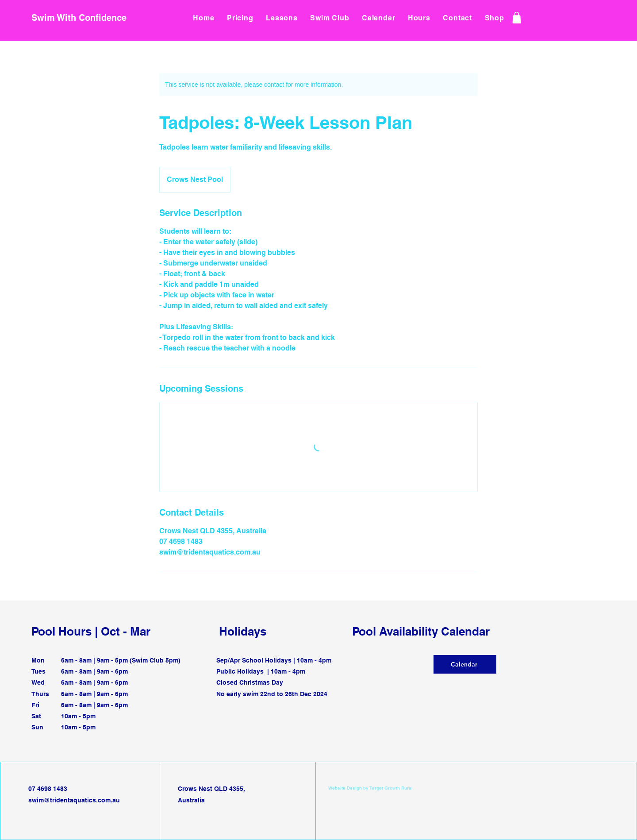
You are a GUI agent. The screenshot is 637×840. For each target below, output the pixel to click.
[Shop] (516, 18)
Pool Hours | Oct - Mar (91, 631)
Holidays (243, 631)
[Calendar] (465, 664)
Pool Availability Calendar (421, 631)
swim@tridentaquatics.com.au (74, 800)
